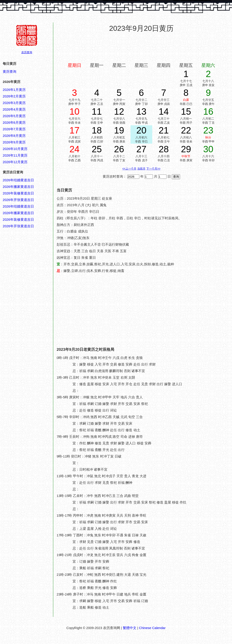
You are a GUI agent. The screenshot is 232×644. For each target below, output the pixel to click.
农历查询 (27, 52)
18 (97, 130)
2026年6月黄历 (14, 123)
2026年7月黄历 (14, 129)
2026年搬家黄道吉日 (18, 187)
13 (141, 111)
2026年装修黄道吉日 (18, 193)
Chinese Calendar (152, 628)
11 (97, 111)
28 (164, 149)
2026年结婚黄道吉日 (18, 180)
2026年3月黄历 (14, 103)
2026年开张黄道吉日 (18, 200)
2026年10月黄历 (15, 149)
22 (186, 130)
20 (141, 130)
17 (74, 130)
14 (164, 111)
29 (186, 149)
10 (74, 111)
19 (119, 130)
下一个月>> (153, 169)
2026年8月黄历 (14, 136)
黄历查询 (10, 72)
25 (97, 149)
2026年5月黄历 (14, 116)
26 (119, 149)
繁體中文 (130, 628)
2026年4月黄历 (14, 109)
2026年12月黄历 (15, 162)
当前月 (141, 169)
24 (74, 149)
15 (186, 111)
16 (208, 111)
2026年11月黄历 (15, 155)
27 (141, 149)
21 (164, 130)
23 (208, 130)
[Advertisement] (141, 47)
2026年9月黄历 (14, 142)
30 (208, 149)
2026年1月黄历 (14, 90)
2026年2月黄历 (14, 96)
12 (119, 111)
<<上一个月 (129, 169)
